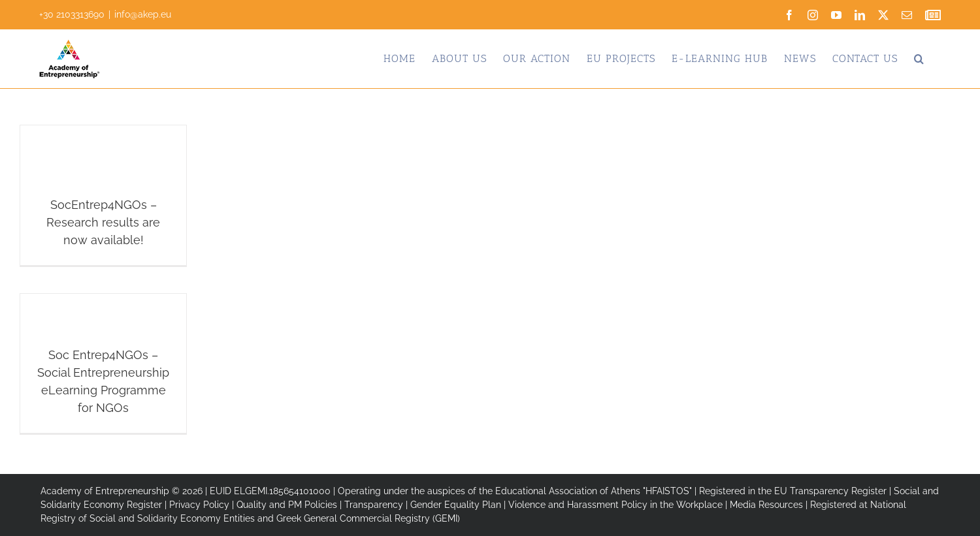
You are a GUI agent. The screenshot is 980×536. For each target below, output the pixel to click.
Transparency (374, 505)
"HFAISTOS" (667, 491)
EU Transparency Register (830, 491)
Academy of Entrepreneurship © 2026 (122, 491)
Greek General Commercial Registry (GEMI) (368, 518)
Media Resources (766, 505)
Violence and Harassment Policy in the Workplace (615, 505)
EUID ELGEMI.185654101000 (270, 491)
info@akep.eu (143, 14)
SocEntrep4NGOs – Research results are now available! (103, 222)
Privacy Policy (199, 505)
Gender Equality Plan (456, 505)
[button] (919, 59)
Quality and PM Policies (287, 505)
